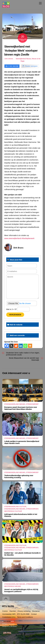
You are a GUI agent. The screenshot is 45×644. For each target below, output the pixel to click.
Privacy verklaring (24, 611)
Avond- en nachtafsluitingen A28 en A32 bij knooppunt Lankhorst (21, 590)
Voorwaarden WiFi (9, 614)
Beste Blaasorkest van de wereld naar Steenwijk (24, 359)
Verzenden (15, 315)
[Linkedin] (21, 346)
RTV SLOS (7, 621)
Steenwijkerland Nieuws (23, 59)
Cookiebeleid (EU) (9, 617)
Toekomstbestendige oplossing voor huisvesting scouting (19, 476)
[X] (11, 346)
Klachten (13, 611)
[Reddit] (16, 346)
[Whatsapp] (25, 346)
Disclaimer (36, 611)
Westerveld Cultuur (13, 511)
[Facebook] (7, 346)
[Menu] (40, 3)
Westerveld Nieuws (13, 586)
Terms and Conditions (25, 617)
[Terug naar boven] (6, 599)
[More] (30, 346)
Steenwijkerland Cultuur (15, 507)
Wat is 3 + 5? (18, 309)
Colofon (5, 611)
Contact (34, 614)
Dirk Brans (9, 59)
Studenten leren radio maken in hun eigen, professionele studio (23, 354)
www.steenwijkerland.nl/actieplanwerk (19, 238)
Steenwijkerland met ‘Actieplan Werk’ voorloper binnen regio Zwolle (21, 50)
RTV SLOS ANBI (23, 614)
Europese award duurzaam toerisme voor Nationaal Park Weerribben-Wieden (21, 408)
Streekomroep (32, 404)
